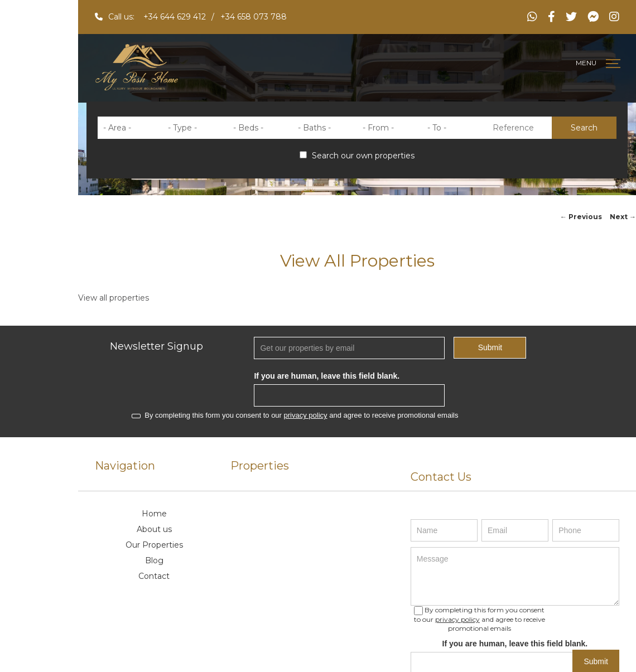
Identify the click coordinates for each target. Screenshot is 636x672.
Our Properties (154, 545)
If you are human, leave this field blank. (327, 376)
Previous (581, 217)
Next (623, 217)
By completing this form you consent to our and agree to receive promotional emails (295, 415)
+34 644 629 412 (175, 17)
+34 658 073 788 (254, 17)
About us (154, 529)
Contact (154, 576)
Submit (490, 347)
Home (154, 514)
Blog (154, 560)
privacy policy (306, 415)
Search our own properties (357, 156)
